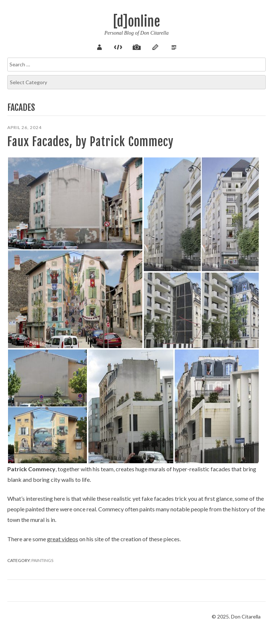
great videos (63, 539)
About (99, 46)
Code (118, 46)
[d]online (136, 22)
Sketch (155, 46)
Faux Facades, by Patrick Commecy (91, 142)
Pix (136, 46)
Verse (174, 46)
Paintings (42, 560)
